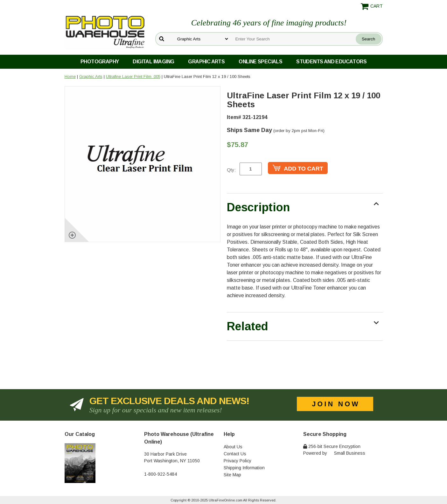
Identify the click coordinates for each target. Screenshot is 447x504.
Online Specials (260, 62)
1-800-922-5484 (161, 474)
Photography (100, 62)
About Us (233, 447)
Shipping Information (244, 468)
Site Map (232, 475)
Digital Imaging (153, 62)
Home (70, 77)
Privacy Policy (237, 461)
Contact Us (235, 454)
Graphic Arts (206, 62)
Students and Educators (331, 62)
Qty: (231, 170)
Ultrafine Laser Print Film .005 (133, 77)
